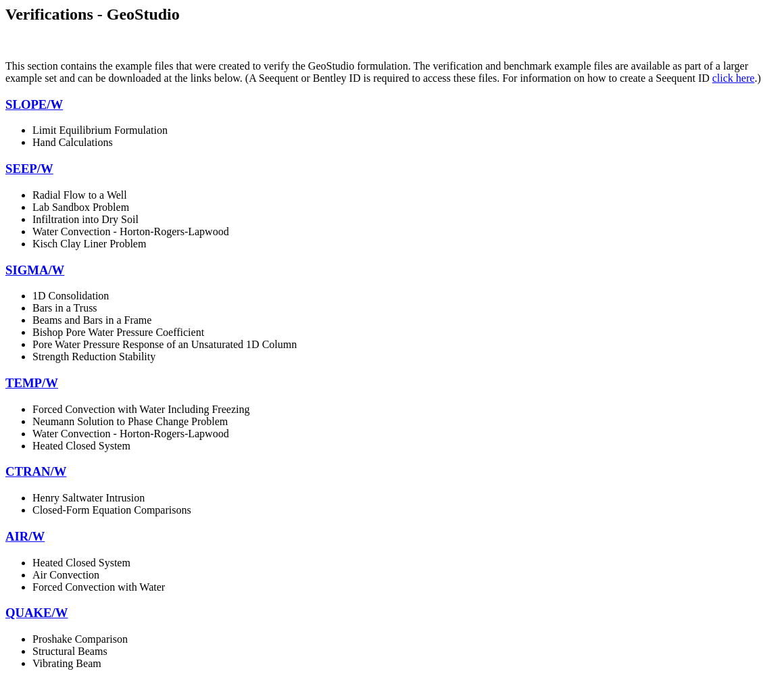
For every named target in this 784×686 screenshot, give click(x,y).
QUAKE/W (36, 613)
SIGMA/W (35, 270)
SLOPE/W (34, 104)
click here (734, 78)
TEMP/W (32, 383)
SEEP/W (29, 169)
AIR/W (25, 536)
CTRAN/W (36, 471)
